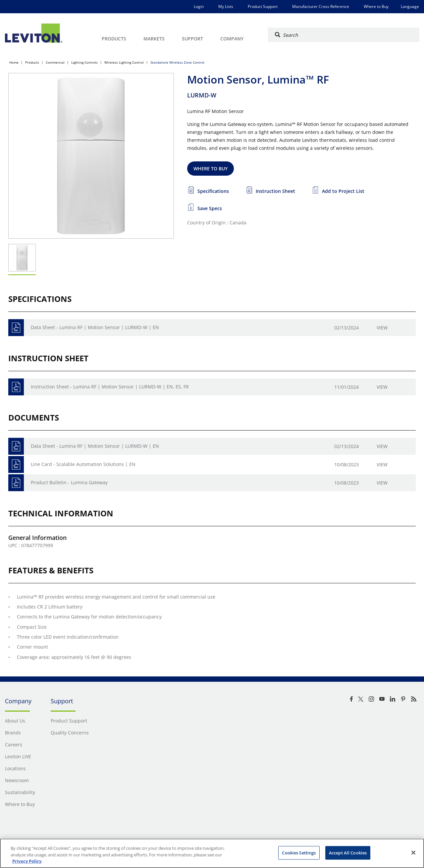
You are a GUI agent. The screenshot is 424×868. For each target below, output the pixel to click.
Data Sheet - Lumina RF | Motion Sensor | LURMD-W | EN (95, 327)
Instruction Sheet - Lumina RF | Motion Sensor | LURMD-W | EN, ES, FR (110, 387)
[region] (212, 853)
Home (14, 62)
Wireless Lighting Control (124, 62)
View (382, 328)
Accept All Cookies (348, 852)
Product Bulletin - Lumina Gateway (69, 482)
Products (32, 62)
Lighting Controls (84, 62)
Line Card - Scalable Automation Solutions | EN (83, 464)
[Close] (413, 852)
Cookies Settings (299, 852)
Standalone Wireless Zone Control (177, 62)
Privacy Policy (27, 861)
